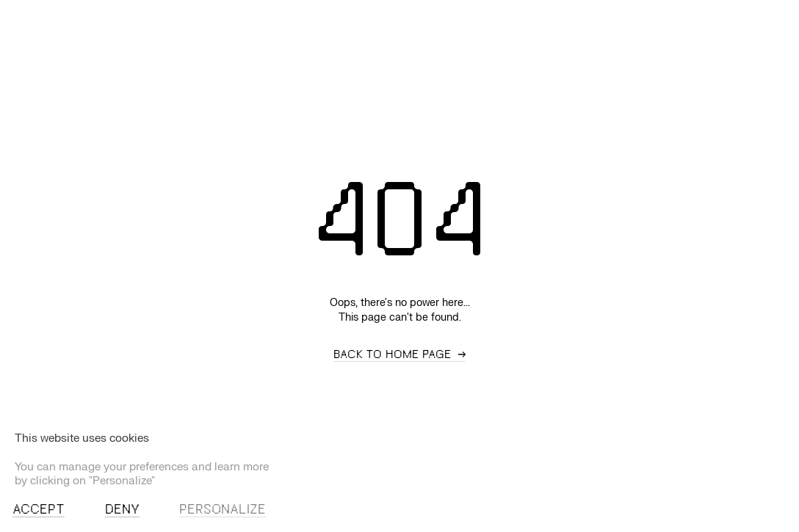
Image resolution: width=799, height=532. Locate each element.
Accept (39, 510)
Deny (122, 510)
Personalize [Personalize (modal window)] (223, 510)
